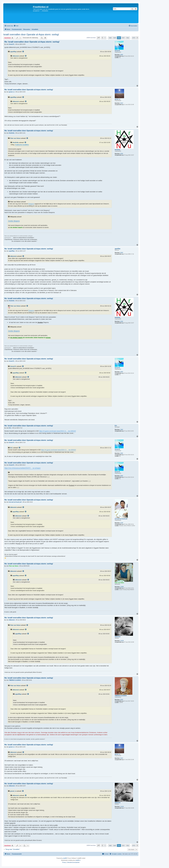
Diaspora (31, 204)
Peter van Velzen (15, 138)
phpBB (65, 858)
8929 (122, 253)
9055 (122, 55)
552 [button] (128, 38)
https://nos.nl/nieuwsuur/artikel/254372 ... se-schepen (22, 468)
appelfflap (13, 52)
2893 (122, 430)
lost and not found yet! (121, 519)
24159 (122, 641)
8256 (122, 154)
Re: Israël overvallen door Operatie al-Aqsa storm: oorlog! (32, 42)
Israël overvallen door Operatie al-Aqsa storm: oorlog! (31, 34)
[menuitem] (16, 26)
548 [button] (110, 38)
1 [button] (105, 38)
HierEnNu (117, 150)
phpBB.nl (78, 860)
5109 (122, 523)
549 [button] (115, 38)
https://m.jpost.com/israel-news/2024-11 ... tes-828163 (57, 431)
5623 (122, 103)
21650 (122, 587)
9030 (122, 700)
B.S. (116, 426)
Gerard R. (117, 51)
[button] (98, 38)
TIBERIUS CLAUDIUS (121, 696)
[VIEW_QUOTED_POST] (23, 52)
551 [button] (123, 38)
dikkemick (16, 56)
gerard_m (117, 99)
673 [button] (134, 38)
